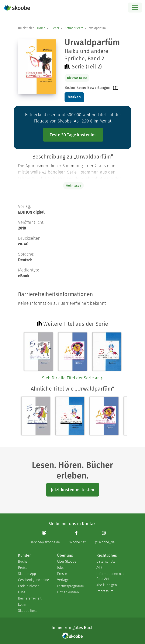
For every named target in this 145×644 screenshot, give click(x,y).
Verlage (63, 580)
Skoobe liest (27, 611)
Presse (62, 574)
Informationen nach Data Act (111, 576)
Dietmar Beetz (73, 28)
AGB (99, 568)
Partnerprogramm (70, 586)
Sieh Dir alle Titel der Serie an (73, 378)
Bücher (54, 28)
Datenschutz (106, 561)
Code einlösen (29, 586)
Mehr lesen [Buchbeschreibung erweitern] (73, 186)
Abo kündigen (107, 585)
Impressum (105, 591)
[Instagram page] (105, 537)
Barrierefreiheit (30, 598)
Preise (23, 568)
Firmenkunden (68, 592)
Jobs (60, 568)
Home (41, 28)
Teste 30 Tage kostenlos (73, 135)
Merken (74, 97)
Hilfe (22, 592)
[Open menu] (135, 8)
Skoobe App (27, 574)
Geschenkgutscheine (33, 580)
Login (22, 604)
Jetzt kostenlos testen (73, 490)
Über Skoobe (67, 561)
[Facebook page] (77, 537)
